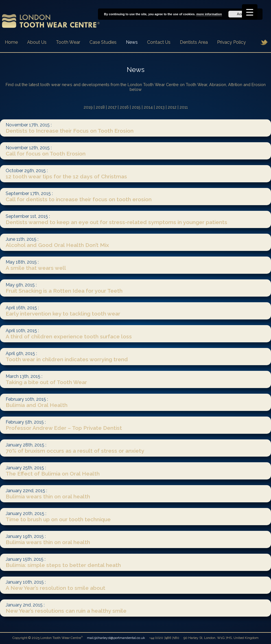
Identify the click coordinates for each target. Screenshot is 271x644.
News (132, 42)
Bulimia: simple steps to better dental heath (64, 565)
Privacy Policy (231, 42)
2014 (148, 107)
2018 (100, 107)
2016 (124, 107)
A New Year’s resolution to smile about (56, 588)
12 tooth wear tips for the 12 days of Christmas (67, 176)
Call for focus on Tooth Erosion (46, 154)
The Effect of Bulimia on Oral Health (53, 474)
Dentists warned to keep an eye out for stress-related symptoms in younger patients (117, 222)
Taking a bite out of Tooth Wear (47, 382)
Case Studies (103, 42)
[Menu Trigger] (250, 12)
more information (209, 14)
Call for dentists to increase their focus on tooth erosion (79, 199)
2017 (112, 107)
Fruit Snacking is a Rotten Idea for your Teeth (65, 291)
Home (11, 42)
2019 (88, 107)
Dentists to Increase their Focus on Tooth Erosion (70, 131)
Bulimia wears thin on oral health (49, 496)
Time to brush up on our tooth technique (59, 519)
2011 (184, 107)
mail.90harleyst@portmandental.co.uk (116, 638)
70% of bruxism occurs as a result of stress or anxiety (76, 451)
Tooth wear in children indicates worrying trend (67, 359)
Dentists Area (194, 42)
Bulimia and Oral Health (37, 405)
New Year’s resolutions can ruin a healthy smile (67, 611)
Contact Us (159, 42)
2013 (160, 107)
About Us (37, 42)
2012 (172, 107)
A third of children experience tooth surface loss (69, 336)
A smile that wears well (37, 268)
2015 (136, 107)
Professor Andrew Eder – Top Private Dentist (65, 428)
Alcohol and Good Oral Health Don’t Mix (58, 245)
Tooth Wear (68, 42)
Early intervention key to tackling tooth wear (64, 314)
